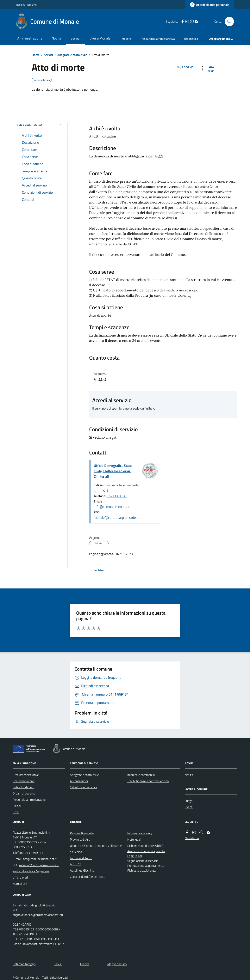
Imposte (126, 39)
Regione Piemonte (26, 5)
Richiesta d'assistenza (141, 870)
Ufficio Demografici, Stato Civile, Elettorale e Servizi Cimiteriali (113, 471)
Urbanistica (191, 39)
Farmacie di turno (81, 858)
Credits (85, 964)
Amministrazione (30, 38)
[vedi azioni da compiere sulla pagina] (209, 68)
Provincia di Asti (80, 839)
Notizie (189, 775)
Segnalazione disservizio (143, 861)
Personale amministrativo (29, 800)
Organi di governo (24, 793)
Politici (17, 806)
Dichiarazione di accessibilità (145, 846)
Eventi (189, 807)
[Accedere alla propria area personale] (210, 5)
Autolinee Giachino (82, 870)
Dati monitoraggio (24, 964)
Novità (56, 38)
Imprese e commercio (141, 775)
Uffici (16, 812)
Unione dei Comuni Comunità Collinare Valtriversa (96, 849)
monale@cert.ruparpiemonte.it (116, 517)
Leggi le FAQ (135, 856)
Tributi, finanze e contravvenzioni (148, 781)
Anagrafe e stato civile (72, 55)
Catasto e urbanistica (84, 787)
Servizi (75, 38)
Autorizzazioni (79, 781)
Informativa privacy (140, 833)
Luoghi (189, 801)
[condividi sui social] (185, 67)
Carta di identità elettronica (88, 877)
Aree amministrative (26, 775)
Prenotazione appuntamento (146, 866)
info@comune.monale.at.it (113, 507)
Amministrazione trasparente (146, 851)
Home (36, 55)
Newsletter (192, 838)
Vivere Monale (100, 38)
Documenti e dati (24, 781)
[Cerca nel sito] (228, 21)
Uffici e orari (20, 877)
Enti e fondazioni (23, 787)
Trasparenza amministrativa (158, 39)
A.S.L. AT (75, 864)
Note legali (134, 839)
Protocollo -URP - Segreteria (31, 871)
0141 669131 (117, 496)
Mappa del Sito (117, 964)
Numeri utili (20, 884)
